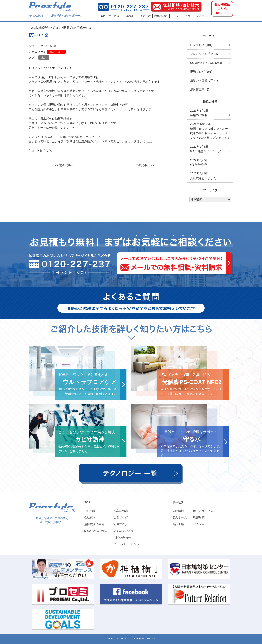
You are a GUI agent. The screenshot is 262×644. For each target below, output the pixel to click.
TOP (88, 502)
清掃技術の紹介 (94, 524)
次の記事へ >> (145, 165)
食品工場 (178, 524)
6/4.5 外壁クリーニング (206, 149)
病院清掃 (178, 511)
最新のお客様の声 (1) (204, 80)
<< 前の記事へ (64, 165)
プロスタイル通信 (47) (205, 54)
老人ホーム (180, 517)
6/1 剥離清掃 (199, 162)
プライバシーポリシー (128, 544)
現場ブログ (56, 52)
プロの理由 (91, 511)
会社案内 (90, 517)
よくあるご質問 (124, 531)
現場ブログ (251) (201, 72)
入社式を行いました (203, 176)
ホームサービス (203, 511)
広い (44, 58)
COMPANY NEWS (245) (206, 63)
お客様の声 (121, 511)
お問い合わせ (122, 538)
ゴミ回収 (199, 524)
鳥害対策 (199, 517)
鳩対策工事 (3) (200, 89)
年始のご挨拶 (199, 113)
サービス (178, 502)
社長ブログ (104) (201, 45)
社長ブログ (121, 524)
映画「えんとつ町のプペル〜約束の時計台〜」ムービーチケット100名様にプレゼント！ (210, 131)
